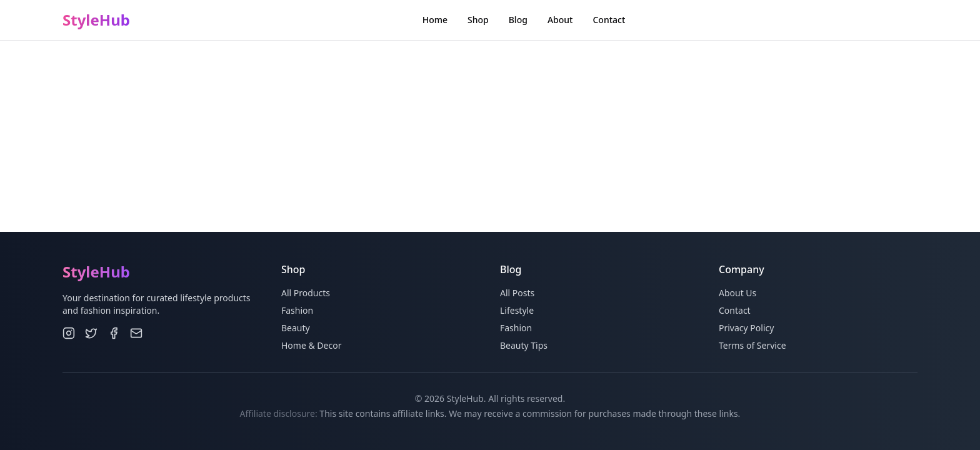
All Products (306, 293)
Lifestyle (517, 310)
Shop (478, 20)
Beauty (296, 328)
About (560, 20)
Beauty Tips (524, 345)
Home (435, 20)
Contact (609, 20)
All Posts (517, 293)
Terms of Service (752, 345)
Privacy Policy (746, 328)
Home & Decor (311, 345)
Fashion (297, 310)
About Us (737, 293)
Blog (518, 20)
